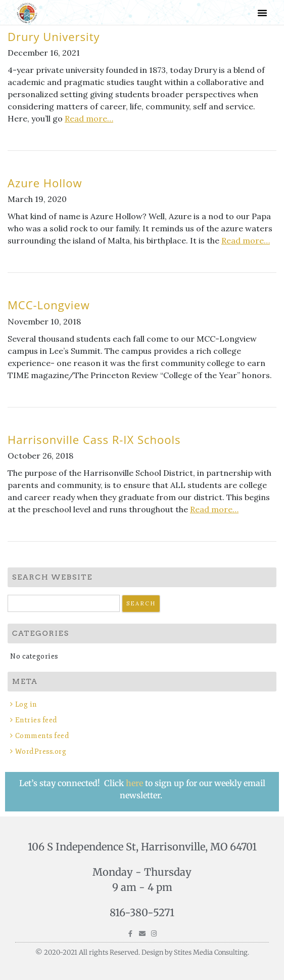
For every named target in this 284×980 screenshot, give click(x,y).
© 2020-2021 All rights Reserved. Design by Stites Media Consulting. (142, 952)
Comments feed (42, 736)
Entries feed (36, 720)
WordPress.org (41, 751)
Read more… (89, 118)
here (135, 783)
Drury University (54, 36)
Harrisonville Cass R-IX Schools (94, 439)
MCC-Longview (49, 305)
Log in (26, 704)
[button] (262, 13)
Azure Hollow (45, 183)
